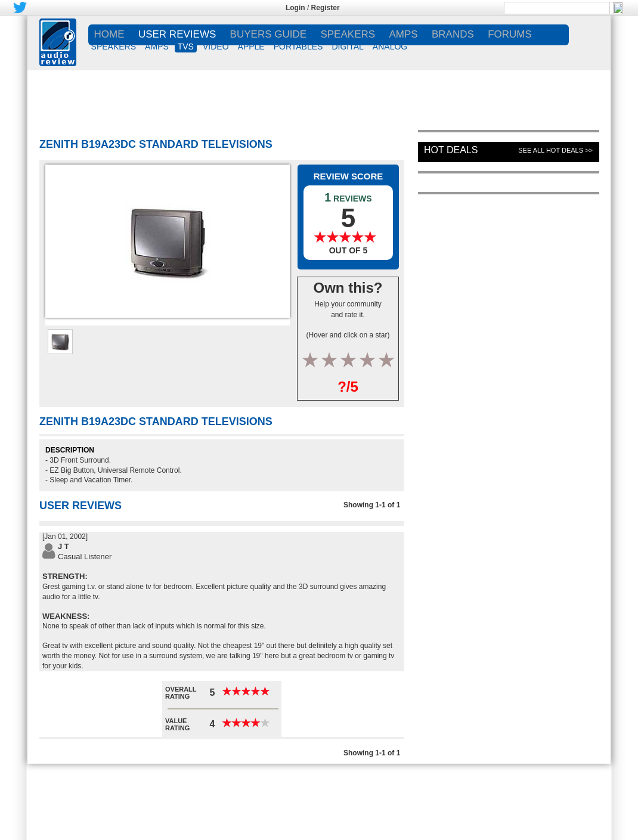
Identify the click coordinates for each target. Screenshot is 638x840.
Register (326, 8)
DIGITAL (347, 47)
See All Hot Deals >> (555, 150)
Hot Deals (451, 150)
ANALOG (390, 47)
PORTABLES (298, 47)
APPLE (251, 47)
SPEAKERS (114, 47)
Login (295, 8)
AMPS (157, 47)
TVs (186, 47)
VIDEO (216, 47)
